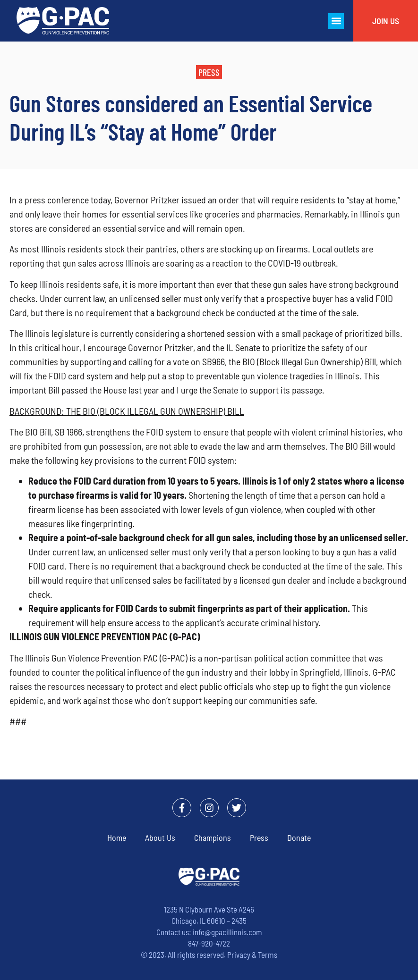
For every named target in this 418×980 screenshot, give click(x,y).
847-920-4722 (209, 943)
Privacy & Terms (252, 955)
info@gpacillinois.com (227, 932)
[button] (336, 21)
